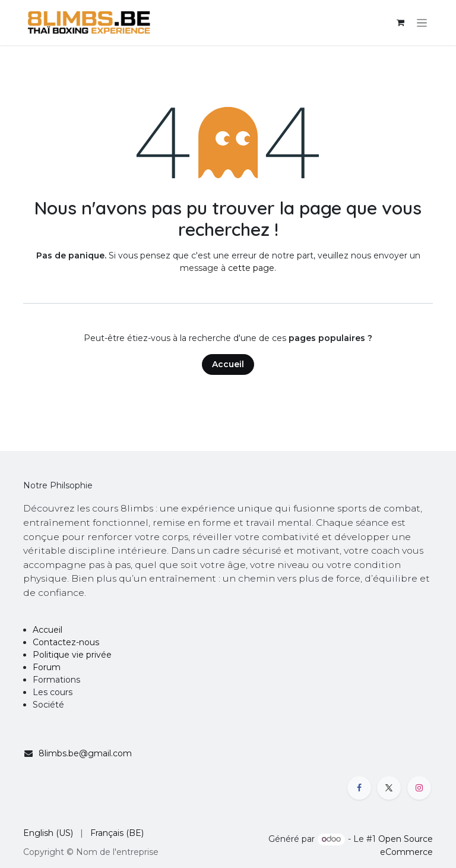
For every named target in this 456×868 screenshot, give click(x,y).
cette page (251, 268)
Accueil (228, 364)
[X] (389, 788)
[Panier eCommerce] (400, 23)
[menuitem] (48, 833)
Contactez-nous (66, 642)
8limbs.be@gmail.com (85, 753)
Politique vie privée (72, 655)
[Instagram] (419, 788)
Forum (47, 667)
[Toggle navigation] (422, 23)
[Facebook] (359, 788)
